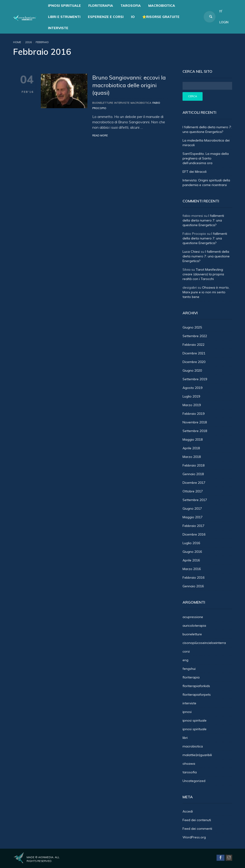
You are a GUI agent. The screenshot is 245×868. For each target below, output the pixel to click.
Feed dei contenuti (197, 820)
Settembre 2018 (195, 431)
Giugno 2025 (192, 327)
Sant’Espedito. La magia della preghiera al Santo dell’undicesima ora (206, 158)
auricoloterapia (194, 626)
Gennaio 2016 (193, 586)
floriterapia (191, 677)
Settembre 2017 (195, 500)
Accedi (188, 811)
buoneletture (103, 103)
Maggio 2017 (193, 517)
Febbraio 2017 (193, 526)
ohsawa (189, 764)
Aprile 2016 (191, 560)
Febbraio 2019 (193, 414)
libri (185, 738)
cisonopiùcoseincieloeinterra (204, 643)
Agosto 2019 (192, 388)
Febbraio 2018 (193, 465)
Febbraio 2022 (193, 345)
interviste (122, 103)
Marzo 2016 (192, 569)
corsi (186, 651)
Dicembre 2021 (194, 353)
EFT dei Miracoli (195, 172)
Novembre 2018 (195, 422)
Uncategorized (194, 781)
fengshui (189, 669)
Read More (100, 135)
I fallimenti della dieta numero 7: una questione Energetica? (203, 220)
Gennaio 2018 (193, 474)
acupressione (193, 617)
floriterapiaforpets (197, 695)
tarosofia (190, 772)
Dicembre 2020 (194, 362)
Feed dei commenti (197, 829)
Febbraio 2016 (193, 578)
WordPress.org (194, 837)
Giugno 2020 (192, 370)
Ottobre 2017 (193, 491)
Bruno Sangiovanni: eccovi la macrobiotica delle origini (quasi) (129, 85)
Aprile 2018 (191, 448)
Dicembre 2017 (194, 483)
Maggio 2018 (193, 439)
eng (185, 660)
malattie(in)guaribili (197, 755)
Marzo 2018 (192, 457)
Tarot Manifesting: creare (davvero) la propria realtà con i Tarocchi (203, 274)
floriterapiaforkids (196, 686)
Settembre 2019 (195, 379)
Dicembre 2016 (194, 534)
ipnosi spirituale (195, 720)
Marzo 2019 (192, 405)
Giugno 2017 (192, 508)
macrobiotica (141, 103)
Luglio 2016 (191, 543)
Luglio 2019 (191, 396)
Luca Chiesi (191, 252)
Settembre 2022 (195, 336)
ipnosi (187, 712)
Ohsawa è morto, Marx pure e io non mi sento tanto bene (206, 292)
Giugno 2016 (192, 552)
